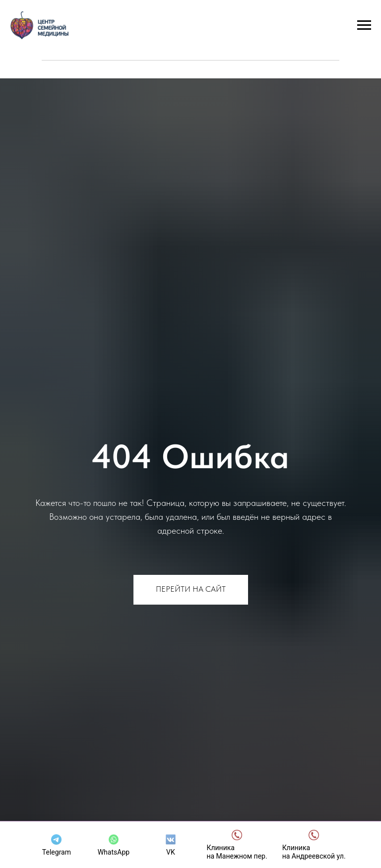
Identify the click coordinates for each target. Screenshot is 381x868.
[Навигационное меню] (364, 25)
